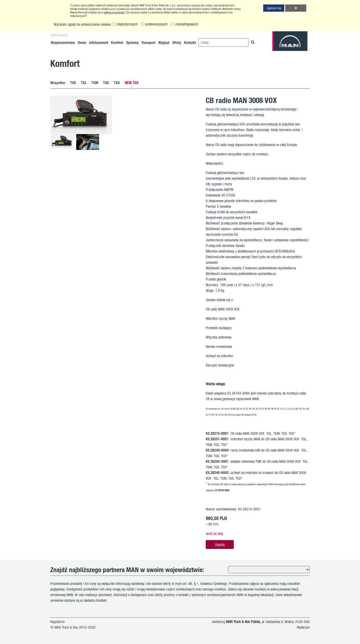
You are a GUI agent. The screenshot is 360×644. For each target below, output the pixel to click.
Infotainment (99, 42)
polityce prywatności (114, 12)
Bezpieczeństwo (63, 42)
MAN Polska (59, 35)
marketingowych (187, 24)
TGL (84, 83)
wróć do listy (214, 534)
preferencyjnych (156, 24)
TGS (106, 83)
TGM (95, 83)
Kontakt (190, 42)
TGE (73, 83)
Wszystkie (58, 83)
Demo (82, 42)
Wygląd (164, 42)
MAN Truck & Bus (66, 627)
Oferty (177, 42)
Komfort (117, 42)
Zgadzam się (274, 8)
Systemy (132, 42)
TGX (117, 83)
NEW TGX (132, 83)
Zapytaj (220, 544)
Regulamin (57, 622)
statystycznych (127, 24)
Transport (148, 42)
